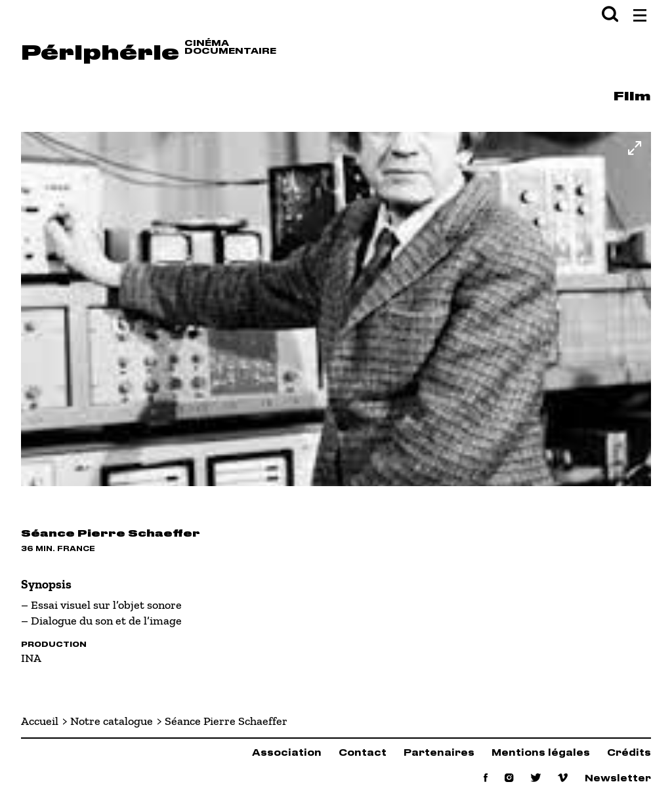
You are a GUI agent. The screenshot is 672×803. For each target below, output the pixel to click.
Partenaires (439, 753)
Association (287, 753)
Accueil (40, 721)
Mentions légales (541, 753)
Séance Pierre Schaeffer (226, 721)
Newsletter (618, 779)
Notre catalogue (112, 721)
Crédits (629, 753)
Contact (363, 753)
